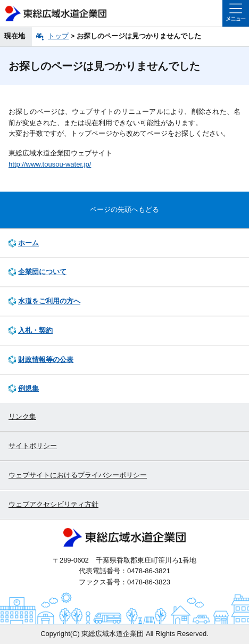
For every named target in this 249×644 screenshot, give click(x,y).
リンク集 (22, 416)
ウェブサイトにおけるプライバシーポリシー (78, 475)
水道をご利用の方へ (49, 301)
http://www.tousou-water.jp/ (50, 164)
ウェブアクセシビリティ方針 (53, 504)
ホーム (28, 243)
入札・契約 (35, 330)
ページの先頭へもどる (124, 209)
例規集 (28, 388)
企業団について (42, 272)
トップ (58, 36)
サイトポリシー (33, 446)
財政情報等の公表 (46, 360)
